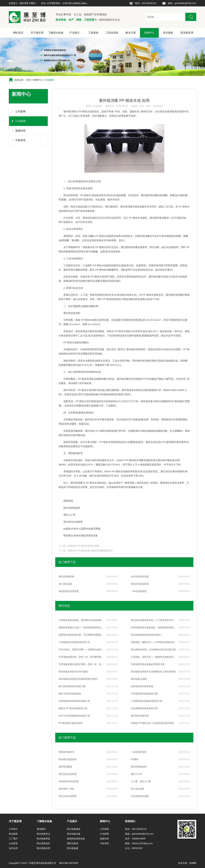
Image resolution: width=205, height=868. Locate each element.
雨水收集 (158, 106)
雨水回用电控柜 (72, 508)
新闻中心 (149, 33)
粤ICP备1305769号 (69, 863)
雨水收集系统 (43, 839)
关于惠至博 (37, 33)
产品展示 (74, 33)
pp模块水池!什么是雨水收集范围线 (82, 529)
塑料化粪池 (73, 843)
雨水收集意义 (43, 834)
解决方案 (131, 33)
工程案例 (93, 33)
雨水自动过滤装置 (73, 522)
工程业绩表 (112, 33)
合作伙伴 (13, 848)
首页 (29, 80)
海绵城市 (41, 829)
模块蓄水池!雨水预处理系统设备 (81, 535)
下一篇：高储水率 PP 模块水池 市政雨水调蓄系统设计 (86, 551)
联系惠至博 (187, 33)
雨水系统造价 (43, 843)
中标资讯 (20, 140)
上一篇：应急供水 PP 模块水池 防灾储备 (79, 546)
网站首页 (18, 33)
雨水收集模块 (74, 829)
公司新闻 (20, 111)
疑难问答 (20, 131)
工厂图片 (13, 839)
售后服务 (168, 33)
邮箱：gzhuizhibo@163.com (182, 3)
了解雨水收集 (56, 33)
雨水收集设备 (74, 834)
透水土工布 (69, 515)
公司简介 (13, 829)
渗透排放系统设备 (76, 839)
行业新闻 (49, 80)
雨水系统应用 (43, 848)
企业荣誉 (13, 843)
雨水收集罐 (73, 848)
